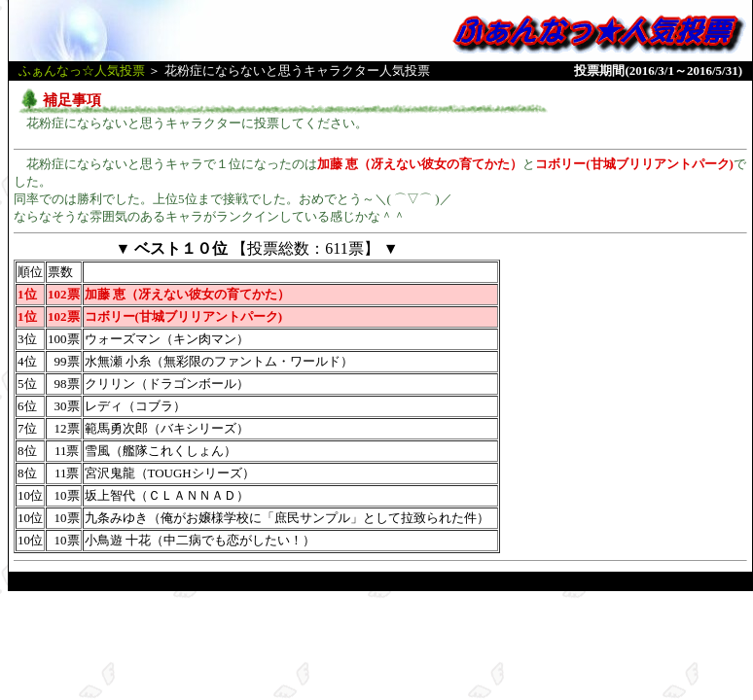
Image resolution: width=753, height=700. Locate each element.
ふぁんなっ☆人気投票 (82, 70)
